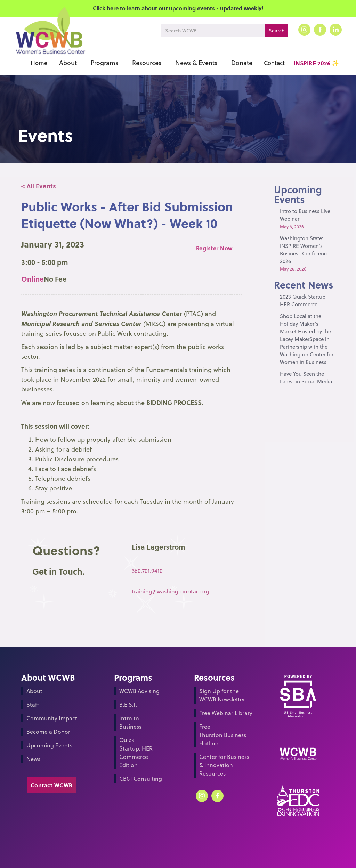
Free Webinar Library (226, 713)
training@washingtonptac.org (171, 591)
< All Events (39, 186)
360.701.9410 (147, 571)
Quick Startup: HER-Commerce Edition (137, 753)
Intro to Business (130, 722)
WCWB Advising (139, 691)
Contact (274, 63)
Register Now (214, 248)
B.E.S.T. (128, 705)
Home (39, 63)
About (34, 691)
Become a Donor (48, 732)
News (33, 759)
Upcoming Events (49, 745)
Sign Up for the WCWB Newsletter (222, 695)
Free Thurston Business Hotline (223, 735)
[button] (68, 63)
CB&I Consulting (141, 779)
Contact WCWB (52, 785)
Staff (33, 705)
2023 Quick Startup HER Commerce (303, 301)
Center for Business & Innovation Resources (224, 765)
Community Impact (52, 718)
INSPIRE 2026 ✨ (316, 63)
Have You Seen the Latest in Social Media (306, 378)
